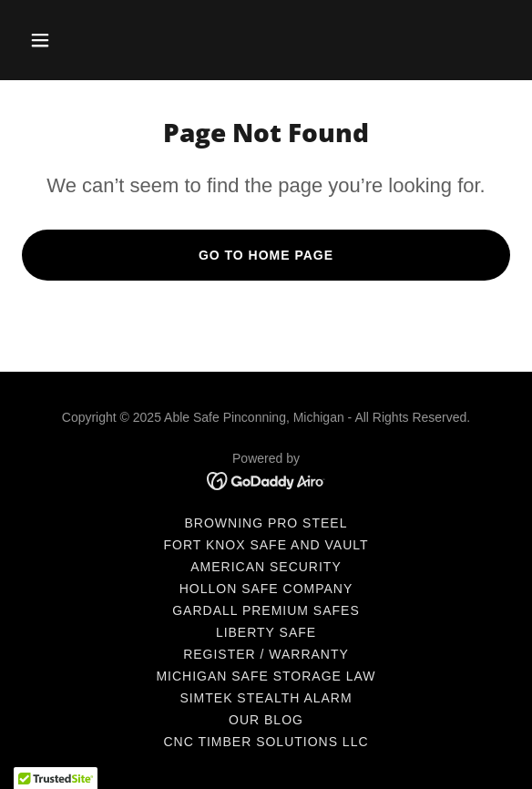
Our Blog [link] (266, 720)
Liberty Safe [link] (266, 632)
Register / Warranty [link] (266, 654)
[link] (266, 480)
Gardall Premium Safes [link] (266, 610)
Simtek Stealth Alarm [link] (266, 698)
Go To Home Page (266, 255)
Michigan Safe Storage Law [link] (266, 676)
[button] (58, 40)
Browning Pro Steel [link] (266, 523)
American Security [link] (266, 567)
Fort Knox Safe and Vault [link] (266, 545)
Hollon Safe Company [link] (266, 589)
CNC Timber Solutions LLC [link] (266, 742)
